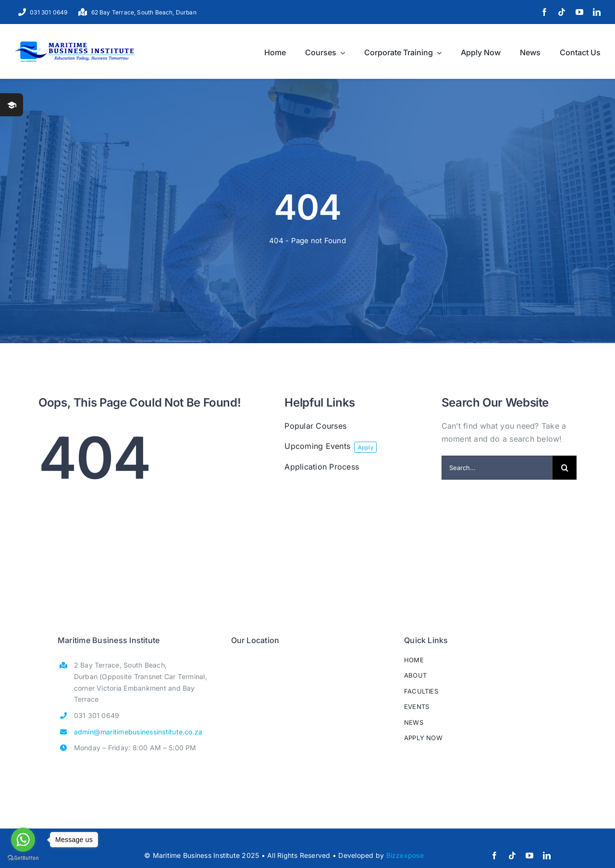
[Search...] (497, 468)
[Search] (565, 468)
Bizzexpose (405, 855)
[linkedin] (597, 12)
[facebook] (544, 12)
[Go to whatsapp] (23, 840)
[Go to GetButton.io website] (23, 858)
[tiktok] (562, 12)
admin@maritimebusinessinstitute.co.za (138, 732)
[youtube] (579, 12)
